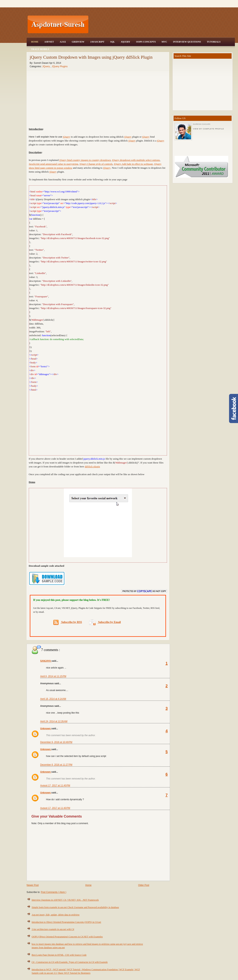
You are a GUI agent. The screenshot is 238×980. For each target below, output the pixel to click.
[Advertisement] (162, 24)
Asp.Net (49, 42)
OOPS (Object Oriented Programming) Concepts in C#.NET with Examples (67, 937)
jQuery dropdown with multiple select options (136, 160)
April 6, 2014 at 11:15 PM (53, 676)
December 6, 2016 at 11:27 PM (56, 765)
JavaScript (97, 42)
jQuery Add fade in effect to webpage (133, 164)
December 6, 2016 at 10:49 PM (56, 742)
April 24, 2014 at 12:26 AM (54, 721)
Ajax (63, 42)
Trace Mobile (40, 49)
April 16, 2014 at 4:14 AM (53, 699)
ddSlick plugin (92, 466)
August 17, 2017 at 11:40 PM (55, 785)
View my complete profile (209, 129)
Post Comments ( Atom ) (54, 892)
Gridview (78, 42)
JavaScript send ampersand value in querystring (54, 164)
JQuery (125, 42)
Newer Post (33, 885)
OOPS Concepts (146, 42)
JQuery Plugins (60, 66)
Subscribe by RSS (68, 622)
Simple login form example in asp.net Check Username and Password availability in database (75, 907)
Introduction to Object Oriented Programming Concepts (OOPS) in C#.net (66, 922)
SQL (112, 42)
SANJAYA (46, 661)
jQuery (67, 137)
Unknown (46, 729)
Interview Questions (187, 42)
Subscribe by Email (105, 622)
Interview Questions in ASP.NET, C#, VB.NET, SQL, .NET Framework (65, 900)
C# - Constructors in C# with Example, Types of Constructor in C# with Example (70, 962)
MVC (164, 42)
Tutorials (214, 42)
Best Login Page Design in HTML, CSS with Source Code (59, 955)
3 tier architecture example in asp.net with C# (53, 929)
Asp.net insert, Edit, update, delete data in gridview (56, 915)
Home (35, 42)
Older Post (144, 885)
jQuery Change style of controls (96, 164)
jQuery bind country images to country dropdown (85, 160)
